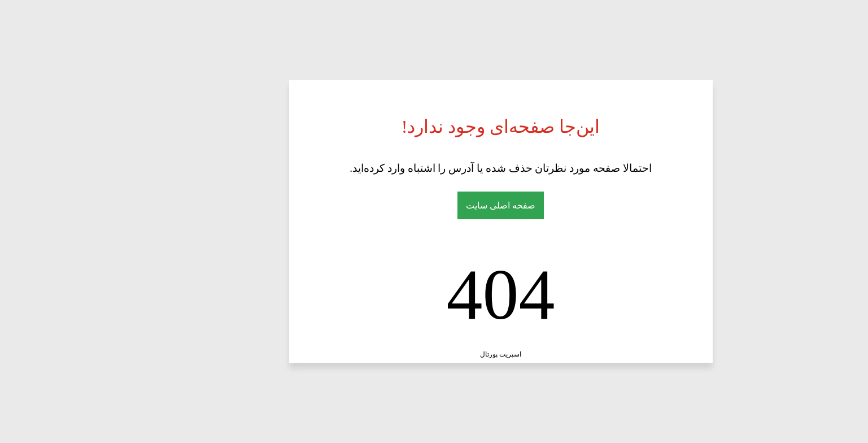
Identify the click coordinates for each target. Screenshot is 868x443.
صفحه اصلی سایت (434, 205)
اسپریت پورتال (434, 354)
